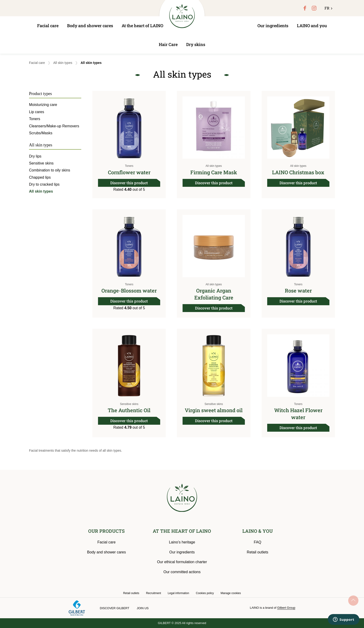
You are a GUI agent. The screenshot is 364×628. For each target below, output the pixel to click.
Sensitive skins (129, 404)
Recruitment (154, 593)
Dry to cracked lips (44, 184)
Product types (41, 94)
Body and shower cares (90, 26)
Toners (129, 166)
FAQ (257, 542)
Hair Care (168, 44)
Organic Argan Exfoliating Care (214, 294)
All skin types (63, 63)
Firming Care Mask (214, 172)
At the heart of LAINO (142, 26)
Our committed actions (182, 572)
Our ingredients (273, 26)
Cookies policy (205, 593)
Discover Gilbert (115, 608)
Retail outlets (258, 552)
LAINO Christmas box (298, 172)
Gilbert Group (286, 608)
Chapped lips (40, 177)
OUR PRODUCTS (106, 531)
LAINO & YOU (258, 531)
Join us (143, 608)
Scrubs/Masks (41, 133)
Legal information (179, 593)
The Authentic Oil (129, 410)
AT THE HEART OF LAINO (182, 531)
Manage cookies (231, 593)
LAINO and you (312, 26)
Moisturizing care (43, 105)
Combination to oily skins (50, 170)
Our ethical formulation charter (182, 562)
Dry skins (196, 44)
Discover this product (129, 183)
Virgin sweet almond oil (214, 410)
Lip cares (37, 112)
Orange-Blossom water (129, 291)
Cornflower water (129, 172)
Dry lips (35, 156)
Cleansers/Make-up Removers (54, 126)
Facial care (48, 26)
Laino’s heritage (182, 542)
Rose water (298, 291)
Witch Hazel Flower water (298, 414)
